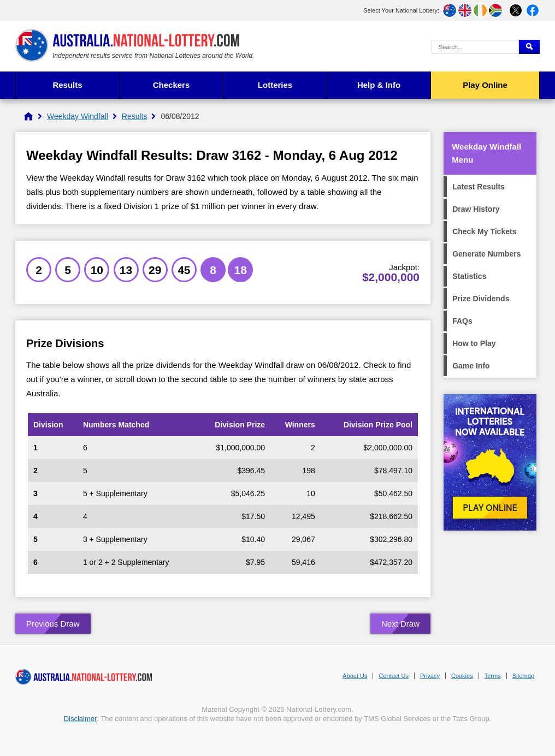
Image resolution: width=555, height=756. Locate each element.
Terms (493, 676)
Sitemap (523, 676)
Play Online (485, 85)
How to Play (474, 343)
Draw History (476, 209)
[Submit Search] (529, 47)
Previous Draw (53, 624)
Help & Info (379, 85)
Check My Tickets (484, 231)
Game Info (471, 366)
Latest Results (479, 187)
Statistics (469, 276)
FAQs (462, 321)
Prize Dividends (481, 299)
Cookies (462, 676)
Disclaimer (81, 719)
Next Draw (400, 624)
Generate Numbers (486, 254)
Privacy (430, 676)
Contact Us (393, 676)
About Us (355, 676)
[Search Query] (475, 47)
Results (67, 85)
